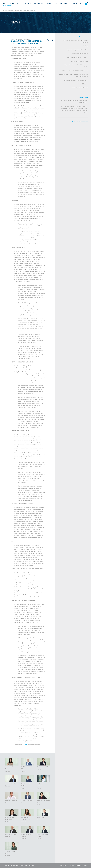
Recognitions (64, 4)
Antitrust (86, 46)
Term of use (71, 865)
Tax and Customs (83, 84)
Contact (74, 4)
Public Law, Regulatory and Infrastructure (76, 80)
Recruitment (79, 865)
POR (81, 4)
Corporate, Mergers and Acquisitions (77, 50)
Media (56, 4)
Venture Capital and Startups (79, 88)
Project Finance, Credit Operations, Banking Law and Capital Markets (73, 75)
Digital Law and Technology (80, 61)
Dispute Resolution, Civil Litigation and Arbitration (76, 66)
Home (5, 10)
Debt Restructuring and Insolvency (78, 57)
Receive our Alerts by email (80, 122)
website (25, 745)
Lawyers (48, 4)
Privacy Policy (64, 865)
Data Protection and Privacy (80, 54)
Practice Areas (38, 4)
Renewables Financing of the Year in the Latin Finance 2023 (74, 102)
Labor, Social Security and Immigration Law (75, 71)
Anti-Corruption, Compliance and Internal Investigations (76, 41)
